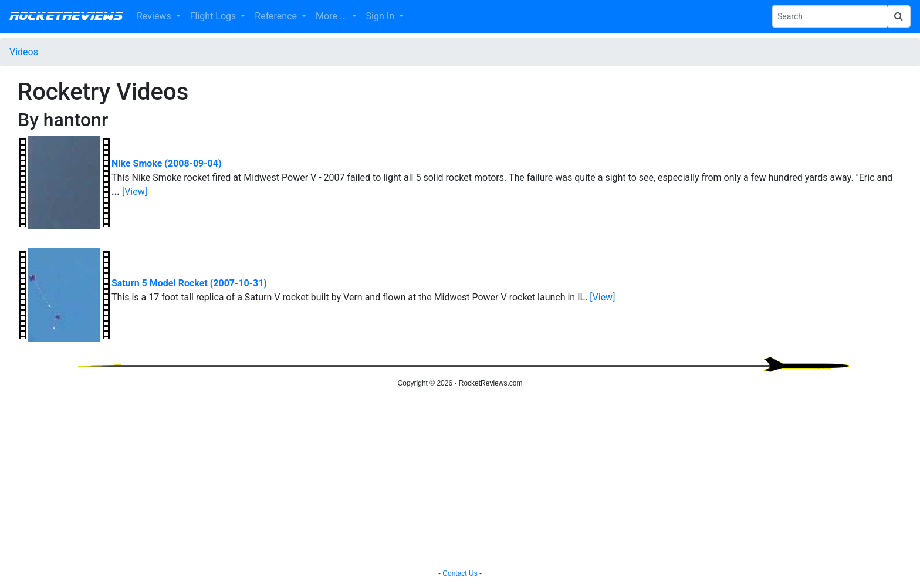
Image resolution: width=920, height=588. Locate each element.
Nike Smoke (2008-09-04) (167, 163)
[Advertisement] (460, 480)
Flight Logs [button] (214, 16)
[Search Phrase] (830, 16)
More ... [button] (332, 16)
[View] (135, 192)
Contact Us (460, 573)
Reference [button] (277, 16)
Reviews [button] (155, 16)
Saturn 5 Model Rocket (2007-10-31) (189, 283)
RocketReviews (66, 16)
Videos (24, 52)
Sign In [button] (381, 16)
